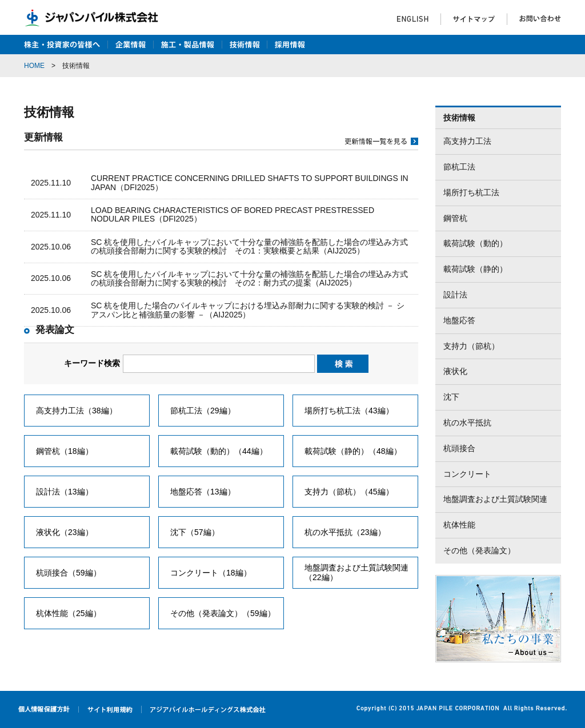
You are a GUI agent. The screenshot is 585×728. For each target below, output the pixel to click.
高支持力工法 (467, 141)
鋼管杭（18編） (65, 451)
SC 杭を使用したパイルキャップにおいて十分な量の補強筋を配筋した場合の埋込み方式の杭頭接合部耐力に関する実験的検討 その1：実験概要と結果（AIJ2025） (249, 246)
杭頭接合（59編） (69, 573)
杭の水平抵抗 (467, 423)
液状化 (455, 371)
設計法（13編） (65, 492)
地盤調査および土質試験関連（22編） (356, 572)
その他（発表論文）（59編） (223, 613)
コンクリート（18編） (211, 573)
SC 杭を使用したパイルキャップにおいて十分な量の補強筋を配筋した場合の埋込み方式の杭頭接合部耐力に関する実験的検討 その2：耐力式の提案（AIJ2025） (249, 278)
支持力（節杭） (471, 346)
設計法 (455, 295)
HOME (34, 66)
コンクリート (467, 474)
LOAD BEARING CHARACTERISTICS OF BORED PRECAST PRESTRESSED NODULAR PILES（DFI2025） (233, 214)
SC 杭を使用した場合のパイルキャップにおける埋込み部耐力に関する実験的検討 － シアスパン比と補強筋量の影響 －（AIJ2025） (248, 310)
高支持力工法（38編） (77, 411)
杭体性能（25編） (69, 613)
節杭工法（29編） (203, 411)
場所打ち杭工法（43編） (349, 411)
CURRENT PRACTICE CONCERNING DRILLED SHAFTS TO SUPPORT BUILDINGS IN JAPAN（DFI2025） (250, 182)
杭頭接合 (459, 448)
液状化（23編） (65, 532)
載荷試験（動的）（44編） (219, 451)
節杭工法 (459, 167)
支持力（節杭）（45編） (349, 492)
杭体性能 (459, 525)
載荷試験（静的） (475, 269)
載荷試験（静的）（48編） (353, 451)
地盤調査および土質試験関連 (495, 499)
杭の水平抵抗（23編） (345, 532)
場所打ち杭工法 (471, 192)
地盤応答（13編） (203, 492)
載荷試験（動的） (475, 243)
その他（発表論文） (479, 550)
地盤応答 (459, 320)
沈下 (451, 397)
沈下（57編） (195, 532)
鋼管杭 (455, 218)
